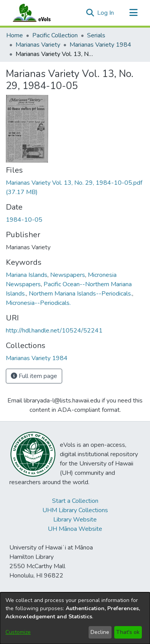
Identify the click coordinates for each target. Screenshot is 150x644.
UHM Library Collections (75, 510)
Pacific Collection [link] (55, 35)
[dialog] (75, 618)
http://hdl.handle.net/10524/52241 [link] (54, 331)
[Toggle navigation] (133, 13)
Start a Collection (75, 501)
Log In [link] (106, 13)
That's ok (128, 632)
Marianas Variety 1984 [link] (100, 45)
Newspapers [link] (68, 275)
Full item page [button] (34, 376)
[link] (37, 358)
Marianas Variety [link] (38, 45)
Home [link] (15, 35)
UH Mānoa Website (75, 529)
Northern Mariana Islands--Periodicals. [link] (80, 294)
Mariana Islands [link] (27, 275)
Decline (100, 632)
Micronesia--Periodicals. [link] (38, 303)
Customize (18, 632)
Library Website (75, 520)
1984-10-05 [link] (24, 220)
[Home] (39, 13)
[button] (90, 13)
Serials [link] (96, 35)
